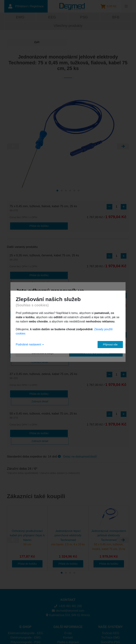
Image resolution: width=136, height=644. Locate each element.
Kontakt (68, 597)
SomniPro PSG (110, 602)
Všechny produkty (68, 26)
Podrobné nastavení (30, 344)
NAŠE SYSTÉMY (110, 586)
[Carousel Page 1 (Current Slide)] (57, 191)
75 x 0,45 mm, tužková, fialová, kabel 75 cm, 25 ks (43, 209)
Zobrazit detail (52, 275)
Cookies (68, 606)
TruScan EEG (110, 593)
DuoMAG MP (110, 611)
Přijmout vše (107, 344)
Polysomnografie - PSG (25, 602)
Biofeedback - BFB (25, 606)
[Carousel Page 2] (62, 191)
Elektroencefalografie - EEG (25, 593)
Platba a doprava (68, 602)
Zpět (20, 43)
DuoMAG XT (111, 615)
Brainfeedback (110, 606)
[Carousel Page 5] (74, 191)
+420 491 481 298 (68, 566)
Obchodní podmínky (68, 615)
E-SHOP (25, 586)
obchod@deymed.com (68, 570)
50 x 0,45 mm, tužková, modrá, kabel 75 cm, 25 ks (43, 383)
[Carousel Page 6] (79, 191)
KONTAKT (68, 559)
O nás (68, 593)
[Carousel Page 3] (66, 191)
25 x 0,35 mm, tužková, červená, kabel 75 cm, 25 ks (44, 258)
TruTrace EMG (111, 597)
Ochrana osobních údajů (68, 611)
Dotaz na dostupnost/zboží (80, 416)
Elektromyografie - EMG (26, 597)
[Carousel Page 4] (70, 191)
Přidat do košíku (24, 226)
